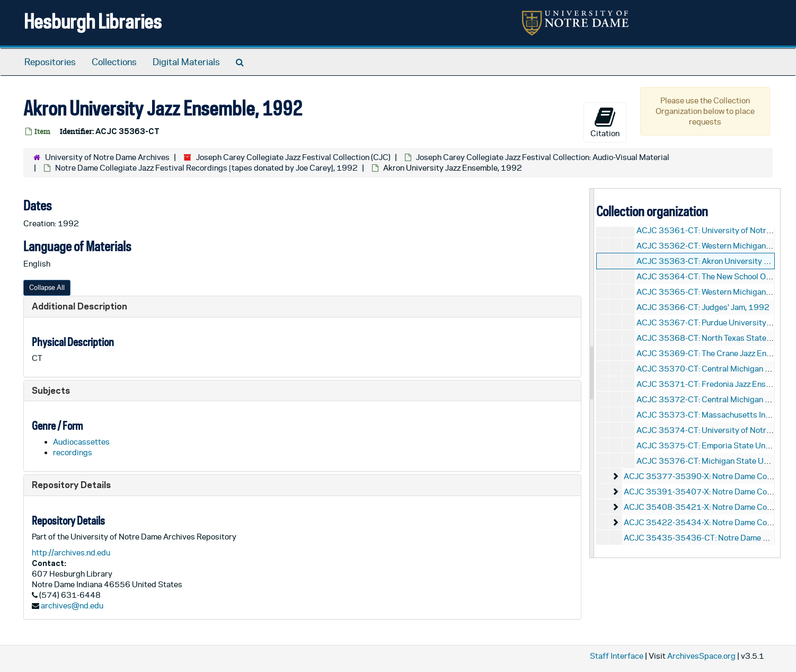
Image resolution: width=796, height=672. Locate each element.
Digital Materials (186, 62)
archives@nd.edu (72, 605)
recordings (73, 452)
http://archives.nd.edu (71, 552)
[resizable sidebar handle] (592, 373)
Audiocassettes (81, 442)
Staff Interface (617, 656)
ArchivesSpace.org (701, 656)
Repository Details (71, 485)
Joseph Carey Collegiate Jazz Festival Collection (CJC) (293, 157)
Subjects (51, 390)
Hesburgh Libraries (93, 21)
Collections (114, 62)
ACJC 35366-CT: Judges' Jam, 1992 (703, 307)
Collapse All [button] (47, 288)
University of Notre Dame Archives (107, 157)
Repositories (50, 62)
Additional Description (79, 306)
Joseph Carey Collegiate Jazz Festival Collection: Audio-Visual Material (543, 157)
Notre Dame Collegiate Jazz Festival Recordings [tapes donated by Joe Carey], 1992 (206, 168)
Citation (605, 122)
